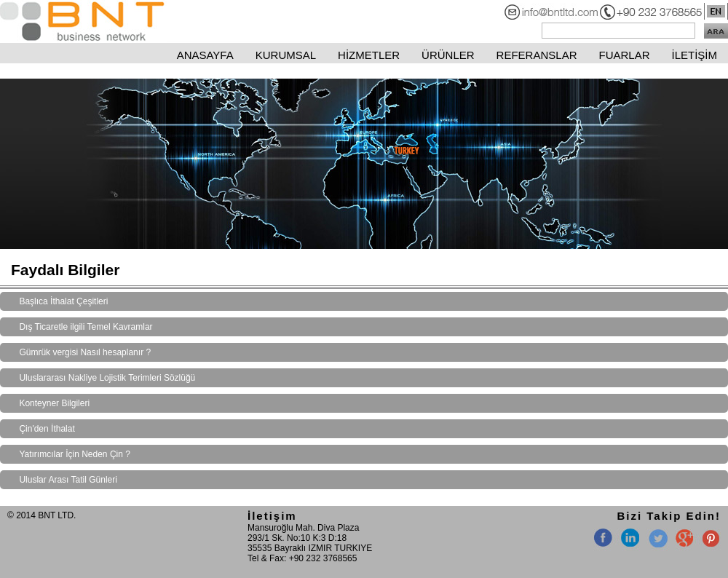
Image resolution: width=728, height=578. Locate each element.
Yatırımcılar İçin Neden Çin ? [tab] (75, 454)
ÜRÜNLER (448, 55)
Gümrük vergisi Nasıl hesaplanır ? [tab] (85, 352)
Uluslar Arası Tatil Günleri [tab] (68, 480)
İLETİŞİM (694, 55)
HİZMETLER (369, 55)
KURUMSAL (286, 55)
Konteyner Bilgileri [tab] (54, 403)
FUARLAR (624, 55)
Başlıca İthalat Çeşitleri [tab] (63, 301)
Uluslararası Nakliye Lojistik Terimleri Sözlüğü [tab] (107, 378)
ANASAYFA (205, 55)
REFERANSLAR (537, 55)
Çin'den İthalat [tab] (47, 429)
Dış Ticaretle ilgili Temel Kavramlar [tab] (86, 327)
